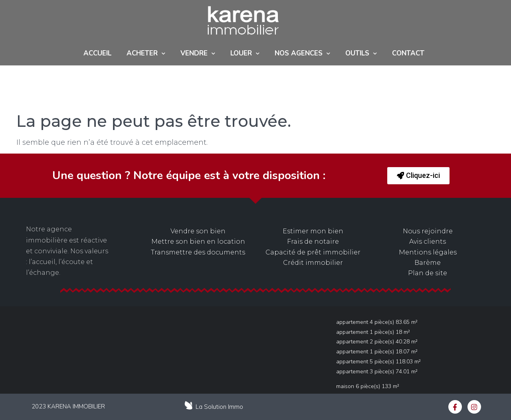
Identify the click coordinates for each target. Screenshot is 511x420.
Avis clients (428, 242)
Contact (408, 53)
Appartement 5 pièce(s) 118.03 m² (378, 362)
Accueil (97, 53)
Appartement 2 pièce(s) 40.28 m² (377, 342)
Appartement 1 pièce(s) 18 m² (373, 332)
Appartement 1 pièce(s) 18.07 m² (377, 352)
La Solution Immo (219, 407)
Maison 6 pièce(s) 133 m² (368, 386)
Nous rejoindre (428, 231)
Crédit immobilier (313, 263)
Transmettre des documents (198, 252)
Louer (245, 54)
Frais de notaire (313, 242)
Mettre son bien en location (198, 242)
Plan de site (428, 273)
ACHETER (146, 54)
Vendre (198, 54)
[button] (418, 176)
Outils (361, 54)
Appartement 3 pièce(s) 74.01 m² (377, 372)
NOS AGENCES (302, 54)
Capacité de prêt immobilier (313, 252)
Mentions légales (428, 252)
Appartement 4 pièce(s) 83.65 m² (377, 322)
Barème (428, 263)
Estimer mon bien (313, 231)
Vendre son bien (198, 231)
